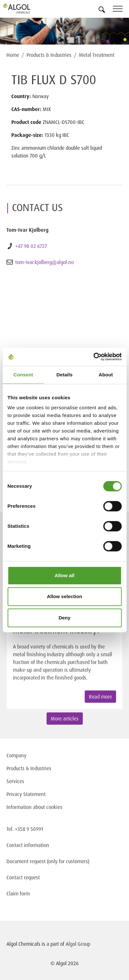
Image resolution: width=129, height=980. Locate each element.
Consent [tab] (23, 375)
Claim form (18, 893)
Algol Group (78, 944)
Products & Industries (49, 55)
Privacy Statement (26, 794)
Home (13, 55)
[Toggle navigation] (121, 10)
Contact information (28, 845)
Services (15, 781)
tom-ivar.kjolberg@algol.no (44, 262)
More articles (65, 719)
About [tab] (106, 375)
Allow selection (64, 596)
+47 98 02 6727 (31, 246)
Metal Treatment (97, 55)
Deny (64, 618)
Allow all (64, 575)
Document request (26, 861)
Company (16, 755)
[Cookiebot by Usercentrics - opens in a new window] (93, 357)
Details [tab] (65, 375)
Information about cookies (34, 807)
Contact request (23, 877)
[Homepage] (24, 8)
